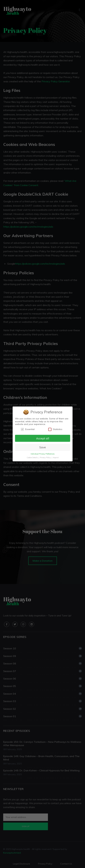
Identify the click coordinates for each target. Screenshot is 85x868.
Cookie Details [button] (32, 458)
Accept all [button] (42, 438)
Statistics (55, 429)
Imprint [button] (56, 458)
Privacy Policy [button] (45, 458)
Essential (27, 429)
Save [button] (42, 447)
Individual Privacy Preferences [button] (42, 454)
